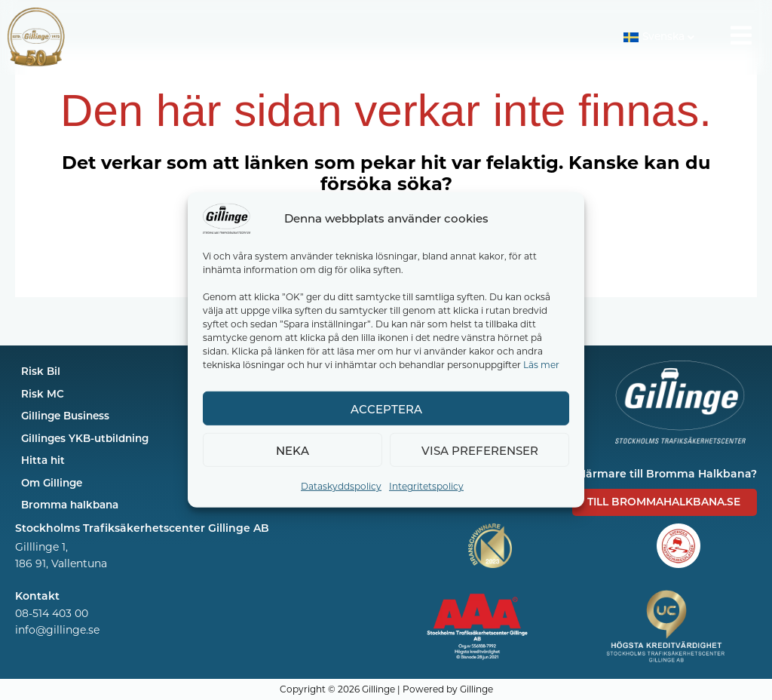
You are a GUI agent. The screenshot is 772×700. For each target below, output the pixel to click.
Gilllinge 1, (41, 546)
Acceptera (386, 409)
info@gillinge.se (57, 630)
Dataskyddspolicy (341, 486)
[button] (659, 38)
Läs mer (541, 364)
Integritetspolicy (426, 486)
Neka (293, 450)
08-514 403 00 (52, 614)
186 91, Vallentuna (61, 563)
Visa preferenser (480, 450)
